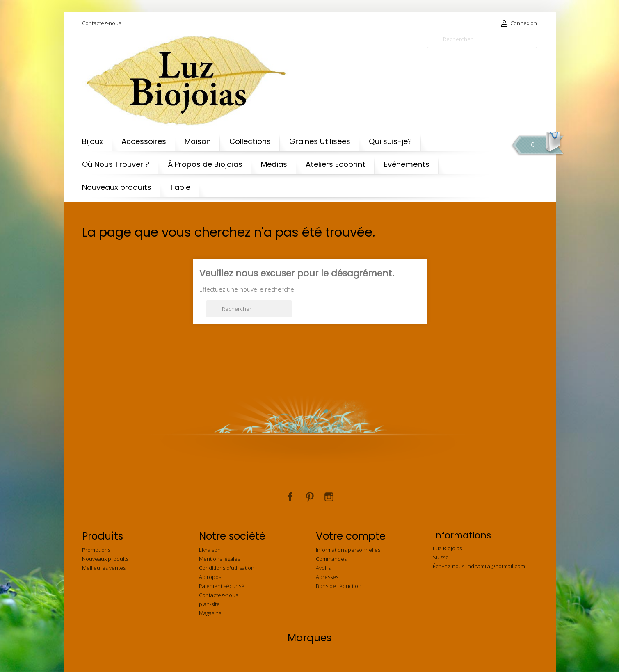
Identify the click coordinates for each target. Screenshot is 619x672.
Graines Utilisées (320, 141)
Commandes (331, 559)
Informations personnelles (348, 550)
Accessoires (144, 141)
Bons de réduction (339, 586)
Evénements (407, 164)
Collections (250, 141)
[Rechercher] (482, 39)
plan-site (209, 604)
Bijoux (93, 141)
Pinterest (310, 497)
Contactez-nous (102, 23)
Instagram (329, 497)
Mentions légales (219, 559)
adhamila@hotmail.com (497, 566)
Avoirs (323, 568)
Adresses (327, 577)
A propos (210, 577)
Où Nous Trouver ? (116, 164)
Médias (274, 164)
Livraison (210, 550)
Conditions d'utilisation (227, 568)
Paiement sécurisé (222, 586)
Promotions (96, 550)
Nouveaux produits (117, 187)
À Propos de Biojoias (205, 164)
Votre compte (351, 536)
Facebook (290, 497)
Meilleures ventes (104, 568)
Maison (198, 141)
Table (180, 187)
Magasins (210, 613)
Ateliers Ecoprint (336, 164)
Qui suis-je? (390, 141)
